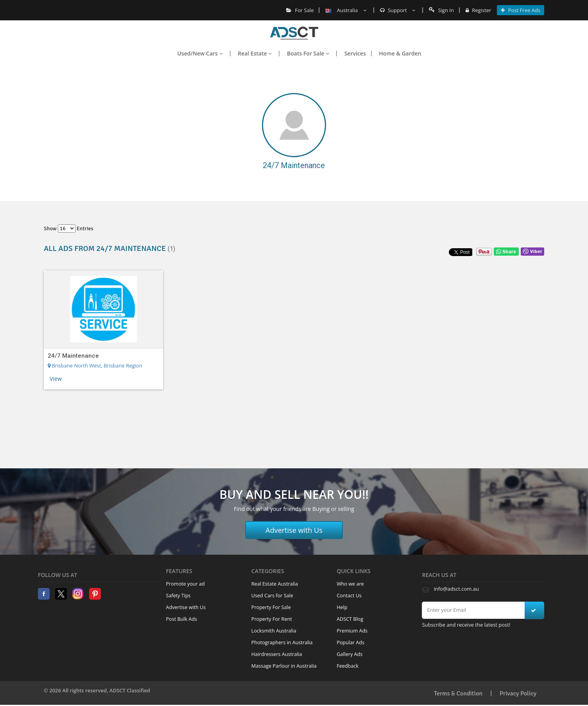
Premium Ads (352, 631)
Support (398, 10)
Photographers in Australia (282, 642)
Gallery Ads (350, 654)
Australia (346, 10)
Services (355, 53)
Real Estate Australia (275, 584)
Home (294, 33)
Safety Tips (178, 596)
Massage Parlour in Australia (284, 666)
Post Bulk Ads (182, 619)
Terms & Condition (458, 693)
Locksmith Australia (274, 631)
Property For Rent (272, 619)
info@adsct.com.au (456, 589)
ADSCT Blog (350, 619)
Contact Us (349, 596)
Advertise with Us (294, 530)
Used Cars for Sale (272, 596)
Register (478, 10)
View (56, 379)
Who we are (350, 584)
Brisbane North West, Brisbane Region (95, 366)
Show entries (69, 228)
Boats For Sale (308, 53)
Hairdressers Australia (277, 654)
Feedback (348, 666)
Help (342, 607)
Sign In (441, 10)
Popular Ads (350, 642)
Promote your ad (186, 584)
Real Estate (255, 53)
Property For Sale (271, 607)
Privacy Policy (518, 693)
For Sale (300, 10)
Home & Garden (400, 53)
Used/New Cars (200, 53)
